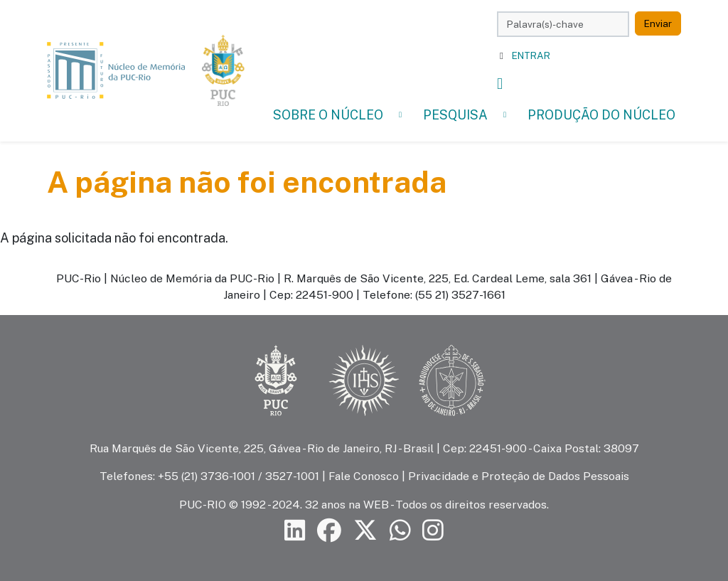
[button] (400, 115)
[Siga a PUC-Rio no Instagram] (433, 530)
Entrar (531, 55)
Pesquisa (455, 115)
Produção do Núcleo (601, 115)
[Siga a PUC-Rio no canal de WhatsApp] (400, 530)
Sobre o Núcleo (328, 115)
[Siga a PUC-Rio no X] (365, 530)
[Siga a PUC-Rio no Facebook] (329, 530)
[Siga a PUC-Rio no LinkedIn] (295, 530)
